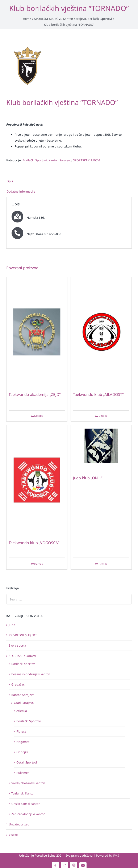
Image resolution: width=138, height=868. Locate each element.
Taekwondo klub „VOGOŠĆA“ (34, 543)
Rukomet (23, 773)
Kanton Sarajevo (60, 160)
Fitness (21, 731)
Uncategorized (19, 824)
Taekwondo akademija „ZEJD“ (35, 394)
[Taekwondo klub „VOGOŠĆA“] (37, 481)
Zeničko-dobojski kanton (28, 814)
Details (38, 416)
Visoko (13, 835)
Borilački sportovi (23, 664)
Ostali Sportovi (27, 762)
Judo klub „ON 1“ (88, 478)
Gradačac (18, 684)
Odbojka (22, 752)
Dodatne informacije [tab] (21, 191)
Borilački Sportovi (35, 160)
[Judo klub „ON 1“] (101, 448)
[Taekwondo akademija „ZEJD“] (37, 333)
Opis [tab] (10, 181)
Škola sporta (17, 645)
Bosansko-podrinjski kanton (31, 674)
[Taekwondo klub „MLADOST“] (101, 333)
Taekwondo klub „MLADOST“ (98, 394)
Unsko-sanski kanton (26, 804)
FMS (116, 855)
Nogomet (23, 742)
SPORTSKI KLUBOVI (87, 160)
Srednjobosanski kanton (28, 783)
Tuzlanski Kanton (23, 793)
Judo (12, 625)
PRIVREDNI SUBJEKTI (23, 635)
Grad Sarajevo (24, 703)
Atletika (22, 711)
